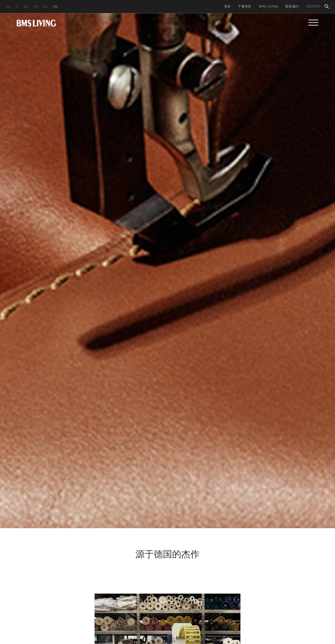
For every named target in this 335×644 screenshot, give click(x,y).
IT (17, 7)
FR (36, 7)
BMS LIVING (269, 6)
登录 (228, 6)
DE (26, 7)
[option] (167, 271)
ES (45, 7)
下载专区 (245, 6)
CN (55, 7)
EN (8, 7)
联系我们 (292, 6)
